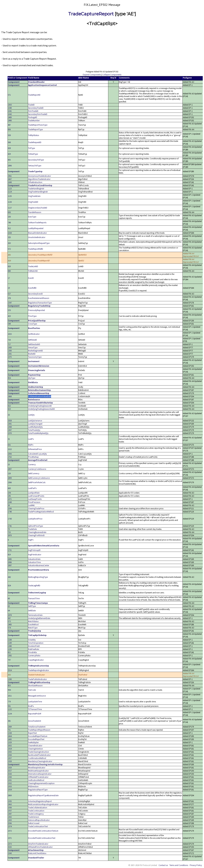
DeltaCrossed (34, 823)
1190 (10, 649)
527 (9, 294)
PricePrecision (34, 502)
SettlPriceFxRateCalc (37, 482)
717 (9, 344)
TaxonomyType (35, 357)
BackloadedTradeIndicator (39, 755)
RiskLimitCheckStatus (37, 853)
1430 (10, 348)
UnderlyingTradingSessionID (40, 406)
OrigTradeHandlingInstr (38, 192)
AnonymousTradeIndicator (40, 176)
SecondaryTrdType (36, 160)
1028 (10, 233)
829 (9, 154)
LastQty (31, 415)
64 (9, 611)
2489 (10, 117)
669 (9, 488)
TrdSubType (33, 154)
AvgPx (31, 540)
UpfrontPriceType (36, 526)
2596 (10, 823)
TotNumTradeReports (37, 223)
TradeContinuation (36, 811)
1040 (10, 108)
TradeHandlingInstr (36, 189)
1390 (10, 679)
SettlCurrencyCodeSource (39, 478)
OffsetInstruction (35, 182)
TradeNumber (34, 121)
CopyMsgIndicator (36, 660)
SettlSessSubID (34, 344)
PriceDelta (32, 652)
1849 (10, 182)
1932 (10, 783)
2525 (10, 847)
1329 (10, 742)
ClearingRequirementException (41, 783)
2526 (10, 774)
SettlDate (32, 611)
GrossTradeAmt (35, 721)
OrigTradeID (33, 202)
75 (9, 529)
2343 (10, 853)
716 (9, 340)
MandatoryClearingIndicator (40, 761)
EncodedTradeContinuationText (42, 838)
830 (9, 212)
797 (9, 660)
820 (9, 266)
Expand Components (92, 75)
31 (9, 439)
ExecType (32, 217)
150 (9, 217)
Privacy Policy (196, 865)
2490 (10, 121)
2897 (10, 469)
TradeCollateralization (38, 808)
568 (9, 142)
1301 (10, 354)
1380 (10, 646)
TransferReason (35, 212)
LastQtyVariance (35, 421)
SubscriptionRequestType (39, 243)
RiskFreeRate (34, 649)
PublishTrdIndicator (36, 675)
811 (9, 652)
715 (9, 532)
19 (9, 288)
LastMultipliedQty (35, 427)
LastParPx (32, 488)
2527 (10, 771)
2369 (10, 727)
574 (9, 628)
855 (9, 160)
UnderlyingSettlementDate (39, 618)
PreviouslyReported (36, 310)
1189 (10, 643)
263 (9, 243)
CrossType (33, 324)
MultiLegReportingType (38, 577)
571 (9, 95)
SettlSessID (33, 340)
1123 (10, 189)
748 (9, 223)
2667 (10, 179)
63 (9, 606)
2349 (10, 502)
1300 (10, 351)
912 (9, 228)
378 (9, 298)
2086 (10, 562)
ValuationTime (34, 562)
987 (9, 618)
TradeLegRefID (34, 586)
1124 (10, 192)
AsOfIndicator (34, 334)
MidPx (31, 445)
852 (9, 675)
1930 (10, 777)
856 (9, 129)
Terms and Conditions (179, 865)
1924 (10, 749)
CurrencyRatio (34, 656)
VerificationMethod (36, 780)
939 (9, 135)
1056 (10, 454)
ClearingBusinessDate (37, 532)
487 (9, 125)
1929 (10, 768)
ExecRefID (32, 288)
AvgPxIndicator (35, 555)
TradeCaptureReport (91, 14)
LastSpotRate (34, 493)
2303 (10, 820)
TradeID (31, 105)
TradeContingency (36, 814)
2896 (10, 166)
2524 (10, 670)
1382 (10, 656)
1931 (10, 780)
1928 (10, 761)
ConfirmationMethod (37, 758)
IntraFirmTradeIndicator (38, 844)
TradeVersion (34, 817)
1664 (10, 736)
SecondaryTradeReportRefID (40, 255)
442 (9, 577)
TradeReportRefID (36, 249)
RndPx (31, 706)
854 (9, 378)
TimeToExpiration (36, 643)
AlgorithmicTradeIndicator (39, 179)
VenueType (33, 348)
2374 (10, 826)
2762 (10, 457)
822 (9, 406)
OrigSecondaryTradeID (38, 208)
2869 (10, 795)
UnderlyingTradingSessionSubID (41, 409)
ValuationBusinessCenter (39, 565)
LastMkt (31, 505)
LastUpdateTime (35, 702)
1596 (10, 509)
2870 (10, 535)
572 (9, 249)
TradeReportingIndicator (39, 670)
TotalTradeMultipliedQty (38, 433)
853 (9, 686)
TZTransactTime (35, 709)
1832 (10, 746)
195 (9, 496)
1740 (10, 512)
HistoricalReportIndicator (39, 820)
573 (9, 621)
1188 (10, 640)
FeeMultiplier (33, 742)
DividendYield (34, 646)
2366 (10, 482)
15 (9, 465)
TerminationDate (35, 615)
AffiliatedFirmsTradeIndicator (40, 847)
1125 (10, 196)
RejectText (32, 733)
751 (9, 730)
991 (9, 706)
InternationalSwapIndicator (40, 774)
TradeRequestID (35, 142)
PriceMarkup (33, 457)
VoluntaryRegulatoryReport (40, 801)
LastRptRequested (36, 228)
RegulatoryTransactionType (40, 303)
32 (9, 415)
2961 (10, 176)
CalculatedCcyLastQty (37, 454)
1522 (10, 449)
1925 (10, 752)
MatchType (33, 628)
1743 (10, 519)
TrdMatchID (33, 271)
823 (9, 409)
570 (9, 310)
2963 (10, 804)
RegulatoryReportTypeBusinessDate (43, 795)
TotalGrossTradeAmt (37, 727)
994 (9, 690)
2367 (10, 430)
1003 (10, 105)
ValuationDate (34, 559)
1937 (10, 811)
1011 (10, 696)
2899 (10, 478)
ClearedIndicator (35, 746)
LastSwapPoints (35, 499)
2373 (10, 844)
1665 (10, 739)
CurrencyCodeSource (37, 469)
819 (9, 555)
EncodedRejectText (36, 739)
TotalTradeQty (34, 430)
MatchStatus (33, 621)
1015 (10, 334)
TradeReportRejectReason (39, 730)
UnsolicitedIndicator (37, 237)
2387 (10, 814)
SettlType (32, 606)
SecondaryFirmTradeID (38, 114)
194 (9, 493)
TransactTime (34, 598)
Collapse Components (112, 75)
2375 (10, 357)
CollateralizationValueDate (40, 396)
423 (9, 316)
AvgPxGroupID (34, 550)
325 (9, 237)
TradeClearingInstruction (39, 752)
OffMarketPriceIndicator (38, 777)
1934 (10, 790)
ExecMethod (33, 625)
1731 (10, 550)
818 (9, 261)
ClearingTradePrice (36, 509)
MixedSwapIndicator (37, 768)
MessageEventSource (37, 696)
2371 (10, 838)
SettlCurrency (34, 473)
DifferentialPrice (35, 449)
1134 (10, 714)
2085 (10, 559)
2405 (10, 625)
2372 (10, 831)
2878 (10, 615)
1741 (10, 526)
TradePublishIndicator (37, 679)
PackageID (33, 117)
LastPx (31, 439)
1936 (10, 808)
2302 (10, 817)
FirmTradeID (33, 111)
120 (9, 473)
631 (9, 445)
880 (9, 271)
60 (9, 598)
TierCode (32, 690)
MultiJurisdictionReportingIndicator (43, 804)
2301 (10, 424)
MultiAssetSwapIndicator (38, 771)
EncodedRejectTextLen (38, 736)
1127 (10, 208)
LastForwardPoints (36, 496)
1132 (10, 709)
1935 (10, 801)
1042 (10, 114)
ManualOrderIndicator (37, 233)
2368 (10, 427)
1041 (10, 111)
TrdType (32, 148)
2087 (10, 565)
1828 (10, 421)
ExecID (31, 278)
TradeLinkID (33, 266)
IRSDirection (33, 786)
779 (9, 702)
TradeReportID (34, 95)
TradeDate (32, 529)
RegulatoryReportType (38, 790)
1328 (10, 733)
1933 (10, 786)
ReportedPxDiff (35, 714)
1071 (10, 499)
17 (9, 278)
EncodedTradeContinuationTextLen (43, 831)
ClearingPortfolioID (36, 535)
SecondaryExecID (35, 294)
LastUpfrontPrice (35, 519)
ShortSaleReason (35, 686)
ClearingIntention (36, 749)
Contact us (163, 865)
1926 (10, 755)
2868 (10, 396)
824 (9, 586)
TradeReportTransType (38, 125)
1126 (10, 202)
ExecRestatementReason (39, 298)
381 (9, 721)
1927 (10, 758)
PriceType (32, 316)
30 (9, 505)
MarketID (32, 354)
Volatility (32, 640)
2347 (10, 303)
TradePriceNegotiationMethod (41, 512)
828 (9, 148)
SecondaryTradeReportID (39, 261)
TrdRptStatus (34, 135)
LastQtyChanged (35, 424)
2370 (10, 433)
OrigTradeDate (34, 196)
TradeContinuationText (38, 826)
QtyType (32, 378)
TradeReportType (35, 129)
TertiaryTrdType (35, 166)
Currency (32, 465)
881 (9, 255)
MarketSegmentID (36, 351)
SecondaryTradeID (36, 108)
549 (9, 324)
